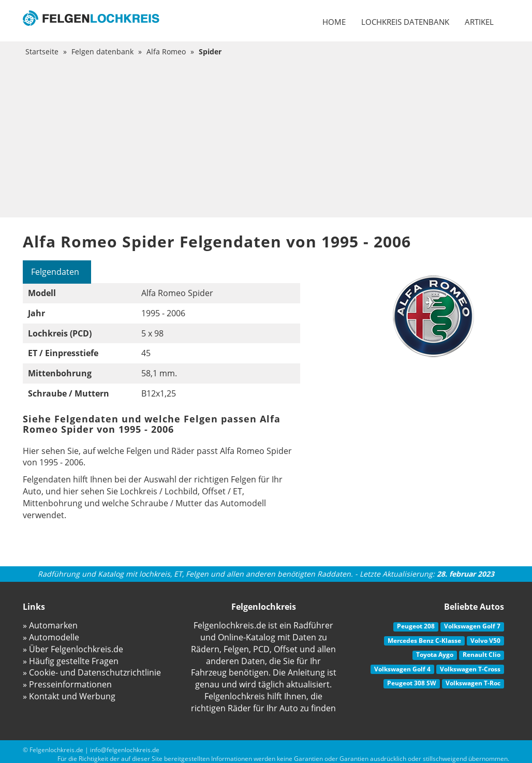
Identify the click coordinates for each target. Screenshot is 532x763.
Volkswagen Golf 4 (402, 669)
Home (334, 22)
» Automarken (50, 625)
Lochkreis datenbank (405, 22)
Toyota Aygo (435, 655)
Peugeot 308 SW (412, 683)
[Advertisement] (266, 135)
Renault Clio (482, 655)
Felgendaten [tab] (55, 272)
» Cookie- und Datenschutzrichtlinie (92, 672)
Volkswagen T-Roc (473, 683)
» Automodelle (51, 637)
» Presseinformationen (67, 684)
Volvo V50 (485, 641)
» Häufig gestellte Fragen (71, 661)
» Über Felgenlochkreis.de (73, 649)
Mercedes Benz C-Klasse (424, 641)
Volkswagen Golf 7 (472, 626)
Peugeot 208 (416, 626)
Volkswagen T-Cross (470, 669)
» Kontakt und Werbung (69, 696)
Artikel (479, 22)
